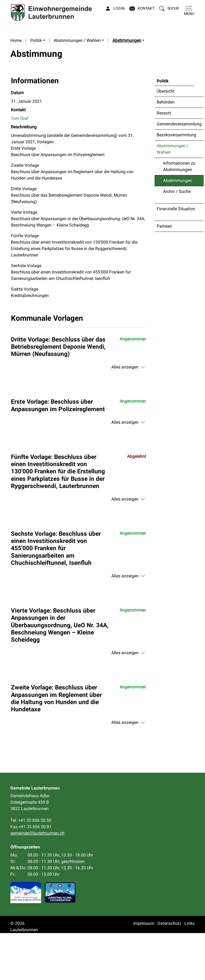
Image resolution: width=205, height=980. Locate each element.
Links (190, 970)
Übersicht (165, 138)
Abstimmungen (177, 229)
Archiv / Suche (177, 238)
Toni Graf (20, 165)
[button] (169, 8)
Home (16, 87)
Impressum (144, 970)
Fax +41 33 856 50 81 (31, 874)
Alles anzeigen (125, 414)
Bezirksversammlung (176, 182)
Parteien (164, 273)
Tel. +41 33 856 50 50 (31, 867)
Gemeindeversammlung (179, 171)
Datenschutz (169, 970)
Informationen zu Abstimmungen (179, 213)
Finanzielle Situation (176, 256)
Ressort (164, 160)
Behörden (166, 149)
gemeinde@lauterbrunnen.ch (37, 880)
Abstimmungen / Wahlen (173, 196)
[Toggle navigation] (188, 11)
